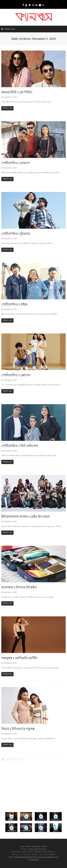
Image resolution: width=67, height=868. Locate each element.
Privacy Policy (33, 860)
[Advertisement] (33, 786)
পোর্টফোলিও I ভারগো (16, 163)
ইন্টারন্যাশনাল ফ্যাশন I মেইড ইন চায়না (25, 517)
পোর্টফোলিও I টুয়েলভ (16, 234)
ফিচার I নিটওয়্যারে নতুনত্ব (18, 729)
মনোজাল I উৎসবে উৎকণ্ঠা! (19, 587)
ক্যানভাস (44, 847)
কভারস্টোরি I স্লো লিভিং (17, 92)
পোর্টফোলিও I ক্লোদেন (16, 375)
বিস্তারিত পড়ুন (7, 108)
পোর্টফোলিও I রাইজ (14, 304)
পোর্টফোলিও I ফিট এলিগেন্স (20, 446)
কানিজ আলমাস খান (40, 849)
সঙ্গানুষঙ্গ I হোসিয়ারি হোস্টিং (19, 658)
